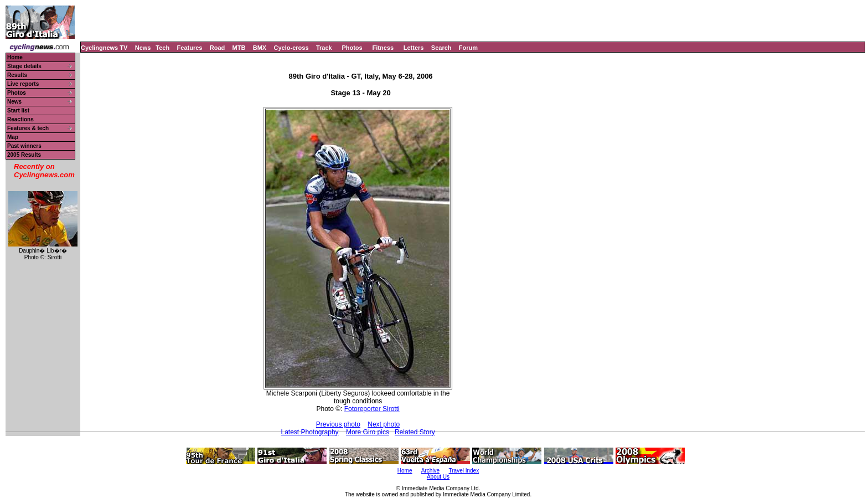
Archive (430, 471)
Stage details (24, 66)
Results (17, 75)
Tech (162, 48)
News (143, 48)
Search (441, 48)
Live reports (23, 84)
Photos (352, 48)
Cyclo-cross (291, 48)
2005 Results (24, 155)
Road (218, 48)
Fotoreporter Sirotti (372, 409)
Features (190, 48)
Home (15, 57)
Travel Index (464, 471)
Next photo (384, 424)
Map (13, 137)
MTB (239, 48)
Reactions (20, 119)
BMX (260, 48)
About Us (438, 477)
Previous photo (338, 424)
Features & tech (28, 128)
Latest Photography (309, 432)
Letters (414, 48)
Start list (18, 111)
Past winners (24, 146)
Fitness (383, 48)
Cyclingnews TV (104, 48)
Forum (468, 48)
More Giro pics (368, 432)
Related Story (415, 432)
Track (324, 48)
